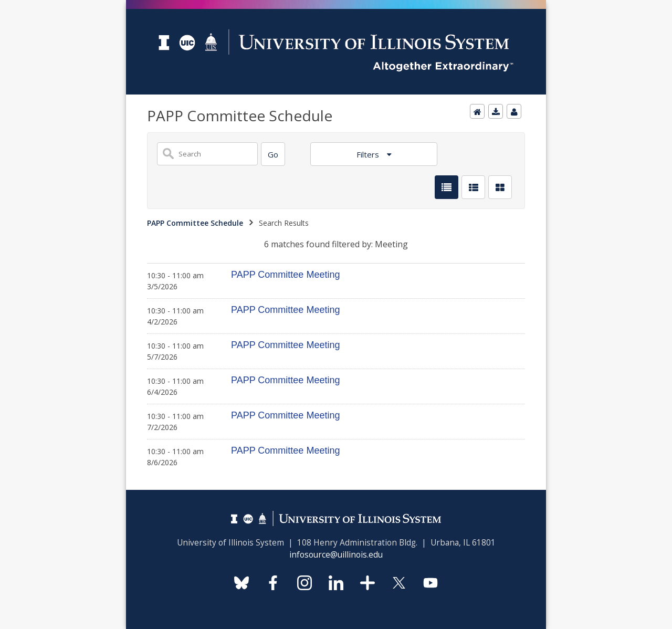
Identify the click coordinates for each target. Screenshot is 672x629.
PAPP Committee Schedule (195, 223)
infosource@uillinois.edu (336, 555)
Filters (369, 154)
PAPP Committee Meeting (285, 275)
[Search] (273, 154)
